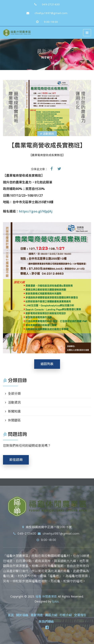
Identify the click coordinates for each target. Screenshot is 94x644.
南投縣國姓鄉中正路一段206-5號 (47, 527)
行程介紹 (66, 615)
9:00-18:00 (46, 22)
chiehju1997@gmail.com (46, 13)
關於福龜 (22, 615)
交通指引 (80, 615)
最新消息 (37, 615)
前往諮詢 (16, 460)
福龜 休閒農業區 (46, 596)
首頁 (11, 615)
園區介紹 (51, 615)
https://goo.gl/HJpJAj (36, 211)
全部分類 (14, 394)
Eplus (55, 601)
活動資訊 (14, 402)
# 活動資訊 (47, 134)
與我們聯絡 (46, 622)
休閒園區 (14, 420)
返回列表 (47, 364)
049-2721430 (46, 4)
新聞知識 (14, 411)
